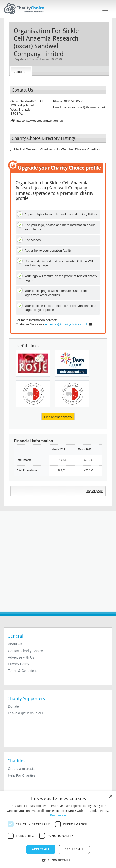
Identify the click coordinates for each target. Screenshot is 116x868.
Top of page (95, 491)
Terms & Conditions (23, 671)
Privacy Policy (19, 664)
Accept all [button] (41, 849)
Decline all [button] (74, 849)
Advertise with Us (21, 657)
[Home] (26, 9)
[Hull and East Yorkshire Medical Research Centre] (72, 363)
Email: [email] (79, 107)
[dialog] (58, 830)
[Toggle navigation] (105, 9)
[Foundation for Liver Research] (33, 394)
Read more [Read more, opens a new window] (58, 815)
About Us (15, 644)
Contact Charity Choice (25, 651)
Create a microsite (22, 769)
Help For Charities (22, 775)
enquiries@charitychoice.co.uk (66, 324)
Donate (13, 706)
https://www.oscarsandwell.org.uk (37, 121)
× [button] (111, 797)
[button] (58, 860)
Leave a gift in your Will (26, 713)
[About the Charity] (21, 71)
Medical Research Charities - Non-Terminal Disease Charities (57, 149)
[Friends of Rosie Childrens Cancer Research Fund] (33, 363)
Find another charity (58, 417)
